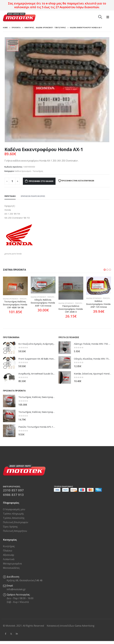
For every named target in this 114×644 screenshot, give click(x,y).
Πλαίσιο (8, 551)
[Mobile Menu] (108, 17)
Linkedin (17, 634)
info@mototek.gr (16, 589)
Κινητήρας (9, 546)
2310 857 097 (13, 490)
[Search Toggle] (100, 17)
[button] (105, 270)
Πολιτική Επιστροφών (16, 522)
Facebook (5, 634)
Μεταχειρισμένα (12, 564)
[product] (15, 286)
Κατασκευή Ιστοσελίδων (61, 626)
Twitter (11, 634)
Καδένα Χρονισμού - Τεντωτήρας (29, 171)
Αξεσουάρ (9, 555)
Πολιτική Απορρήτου (15, 531)
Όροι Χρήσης (10, 527)
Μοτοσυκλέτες (11, 568)
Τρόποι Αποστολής (14, 518)
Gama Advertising (85, 626)
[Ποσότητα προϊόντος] (12, 181)
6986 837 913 (13, 495)
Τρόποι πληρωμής (13, 514)
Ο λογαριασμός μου (14, 509)
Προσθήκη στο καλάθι (41, 181)
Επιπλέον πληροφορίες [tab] (33, 196)
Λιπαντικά (9, 559)
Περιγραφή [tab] (10, 196)
